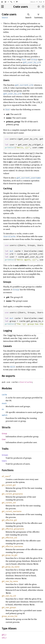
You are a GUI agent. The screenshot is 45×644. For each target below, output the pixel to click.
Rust (41, 2)
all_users (6, 476)
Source (5, 18)
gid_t (4, 635)
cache (4, 395)
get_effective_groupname (13, 529)
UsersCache (26, 382)
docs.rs (33, 2)
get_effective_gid (9, 520)
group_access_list (10, 616)
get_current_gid (9, 485)
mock (4, 403)
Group (4, 434)
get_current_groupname (12, 494)
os (3, 409)
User (4, 439)
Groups (5, 455)
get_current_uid (9, 503)
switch (5, 415)
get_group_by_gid (10, 555)
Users (4, 461)
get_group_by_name (11, 567)
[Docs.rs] (2, 2)
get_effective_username (12, 546)
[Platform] (13, 2)
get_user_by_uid (9, 596)
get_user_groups (9, 607)
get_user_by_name (10, 581)
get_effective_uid (9, 538)
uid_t (4, 638)
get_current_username (12, 511)
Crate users (21, 7)
